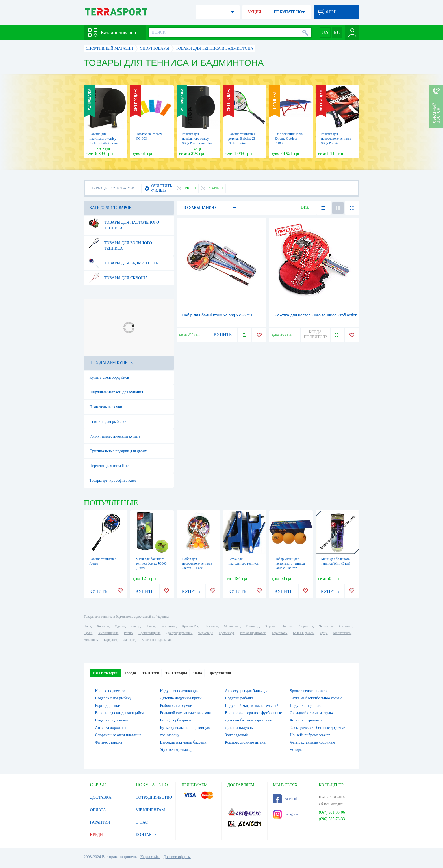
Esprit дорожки (108, 706)
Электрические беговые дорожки (318, 728)
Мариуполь (232, 626)
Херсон (270, 626)
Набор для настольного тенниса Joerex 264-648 (197, 563)
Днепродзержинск (179, 633)
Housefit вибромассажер (310, 735)
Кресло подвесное (110, 691)
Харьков (103, 626)
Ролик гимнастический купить (115, 436)
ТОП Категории (105, 673)
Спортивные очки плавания (118, 735)
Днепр (136, 626)
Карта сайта (150, 857)
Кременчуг (226, 633)
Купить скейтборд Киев (109, 377)
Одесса (120, 626)
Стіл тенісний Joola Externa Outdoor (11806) (289, 139)
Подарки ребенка (239, 698)
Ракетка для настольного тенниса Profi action (316, 315)
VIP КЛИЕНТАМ (151, 810)
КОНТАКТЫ (147, 835)
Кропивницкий (149, 633)
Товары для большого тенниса (120, 244)
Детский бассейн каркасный (249, 720)
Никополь (91, 640)
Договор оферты (177, 857)
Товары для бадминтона (123, 263)
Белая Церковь (303, 633)
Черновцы (205, 633)
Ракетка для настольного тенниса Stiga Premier (336, 139)
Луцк (323, 633)
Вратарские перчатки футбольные (253, 713)
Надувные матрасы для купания (116, 392)
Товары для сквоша (118, 278)
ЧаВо (198, 673)
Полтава (288, 626)
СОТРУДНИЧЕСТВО (154, 797)
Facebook (285, 799)
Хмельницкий (108, 633)
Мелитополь (342, 633)
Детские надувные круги (181, 698)
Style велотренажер (176, 750)
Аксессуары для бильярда (247, 691)
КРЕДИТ (98, 835)
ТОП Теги (150, 673)
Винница (252, 626)
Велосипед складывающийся (120, 713)
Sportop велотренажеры (310, 691)
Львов (150, 626)
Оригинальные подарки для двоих (118, 451)
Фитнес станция (109, 742)
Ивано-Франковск (253, 633)
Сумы (88, 633)
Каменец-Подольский (157, 640)
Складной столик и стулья (312, 713)
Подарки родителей (112, 720)
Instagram (286, 814)
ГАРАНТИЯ (100, 822)
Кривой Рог (190, 626)
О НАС (142, 822)
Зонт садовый (236, 735)
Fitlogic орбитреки (175, 720)
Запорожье (168, 626)
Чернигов (306, 626)
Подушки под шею (306, 706)
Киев (87, 626)
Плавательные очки (106, 407)
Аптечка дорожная (111, 728)
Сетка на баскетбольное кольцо (316, 698)
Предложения (220, 673)
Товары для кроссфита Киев (113, 480)
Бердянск (111, 640)
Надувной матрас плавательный (252, 706)
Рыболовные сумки (176, 706)
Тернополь (279, 633)
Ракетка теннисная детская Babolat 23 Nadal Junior (242, 139)
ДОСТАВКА (101, 797)
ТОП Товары (176, 673)
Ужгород (129, 640)
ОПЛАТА (98, 810)
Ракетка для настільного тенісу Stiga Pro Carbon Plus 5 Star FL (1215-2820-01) (197, 143)
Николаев (211, 626)
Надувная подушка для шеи (183, 691)
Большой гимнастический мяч (185, 713)
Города (130, 673)
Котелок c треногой (306, 720)
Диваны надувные (240, 728)
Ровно (128, 633)
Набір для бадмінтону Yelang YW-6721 (217, 315)
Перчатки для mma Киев (110, 466)
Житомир (346, 626)
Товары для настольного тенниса (123, 223)
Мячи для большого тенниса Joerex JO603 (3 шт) (151, 563)
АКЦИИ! (255, 12)
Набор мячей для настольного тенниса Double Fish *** (290, 563)
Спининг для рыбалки (108, 422)
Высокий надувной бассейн (183, 742)
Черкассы (326, 626)
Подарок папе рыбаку (113, 698)
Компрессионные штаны (246, 742)
